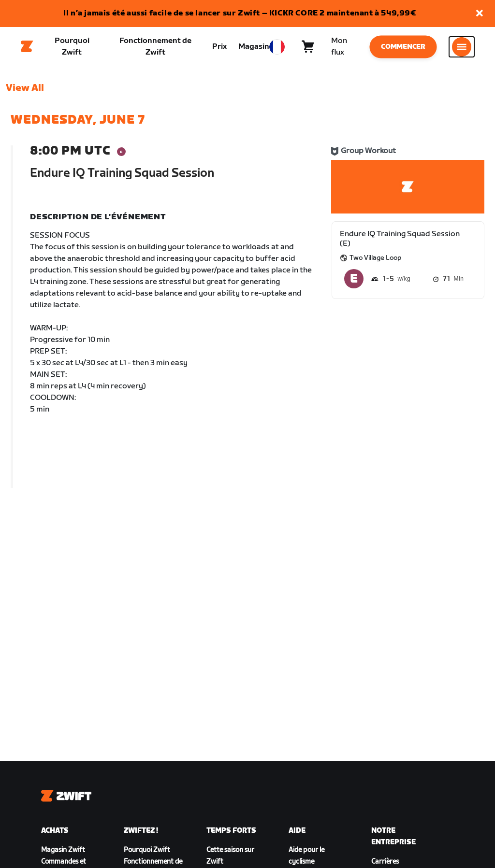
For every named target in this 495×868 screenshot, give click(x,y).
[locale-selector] (277, 49)
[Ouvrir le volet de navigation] (462, 49)
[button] (480, 14)
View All (25, 92)
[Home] (27, 49)
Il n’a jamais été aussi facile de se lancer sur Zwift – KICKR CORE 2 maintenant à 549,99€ (240, 13)
